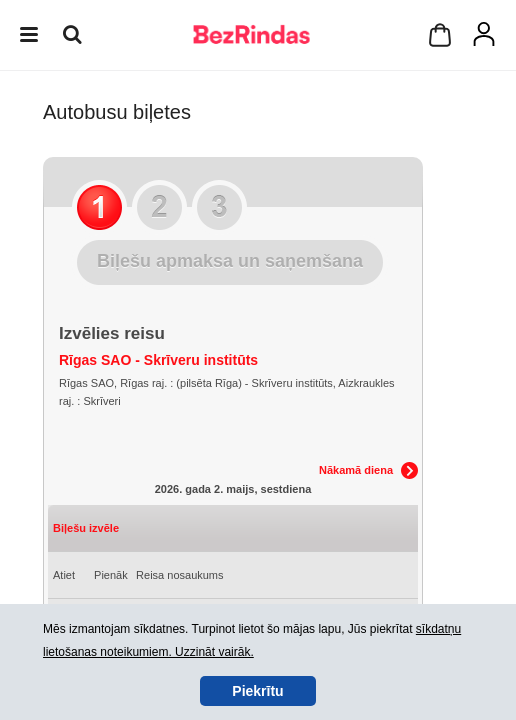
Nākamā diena (356, 470)
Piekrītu (257, 691)
